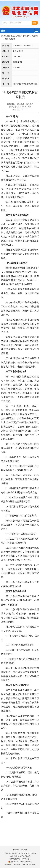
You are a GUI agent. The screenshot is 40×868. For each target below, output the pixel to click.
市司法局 (26, 36)
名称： (7, 84)
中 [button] (22, 110)
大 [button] (19, 110)
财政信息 (35, 36)
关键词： (7, 78)
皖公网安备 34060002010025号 (20, 862)
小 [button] (26, 110)
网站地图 (24, 850)
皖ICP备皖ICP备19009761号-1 (20, 859)
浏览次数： (11, 104)
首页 (3, 31)
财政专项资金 (10, 39)
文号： (7, 73)
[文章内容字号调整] (20, 110)
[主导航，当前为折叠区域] (37, 31)
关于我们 (16, 850)
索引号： (7, 46)
